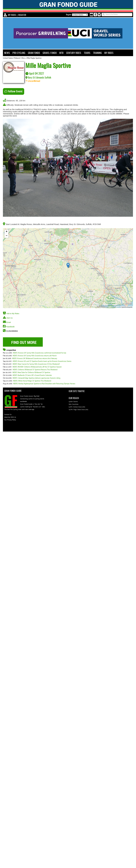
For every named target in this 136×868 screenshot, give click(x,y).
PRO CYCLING (19, 53)
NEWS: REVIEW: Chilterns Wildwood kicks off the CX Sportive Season (37, 367)
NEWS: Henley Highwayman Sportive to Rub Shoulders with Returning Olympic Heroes (44, 384)
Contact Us (8, 415)
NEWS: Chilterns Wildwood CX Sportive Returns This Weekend (35, 370)
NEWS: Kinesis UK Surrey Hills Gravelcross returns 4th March (35, 356)
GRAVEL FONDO (50, 53)
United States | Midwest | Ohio (14, 58)
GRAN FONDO (34, 53)
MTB (61, 53)
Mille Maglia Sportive (34, 58)
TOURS (87, 53)
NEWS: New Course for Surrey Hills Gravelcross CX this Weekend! (36, 364)
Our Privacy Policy (10, 420)
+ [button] (7, 232)
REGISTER (22, 15)
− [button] (7, 236)
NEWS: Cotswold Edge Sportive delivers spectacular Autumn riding (37, 378)
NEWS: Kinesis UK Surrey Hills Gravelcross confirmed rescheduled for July (40, 353)
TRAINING (97, 53)
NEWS (7, 53)
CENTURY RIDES (74, 53)
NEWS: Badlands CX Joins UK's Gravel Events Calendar (32, 375)
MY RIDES (12, 15)
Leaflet (119, 307)
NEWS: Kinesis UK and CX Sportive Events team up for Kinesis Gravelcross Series (42, 361)
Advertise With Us (10, 417)
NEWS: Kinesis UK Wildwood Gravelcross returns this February (35, 359)
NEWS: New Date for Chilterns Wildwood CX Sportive (31, 373)
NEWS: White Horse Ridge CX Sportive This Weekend (32, 381)
